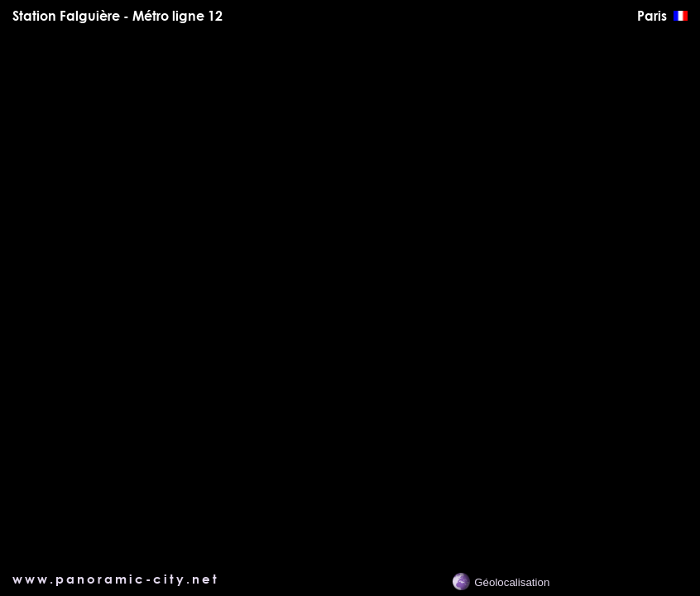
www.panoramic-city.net (116, 579)
